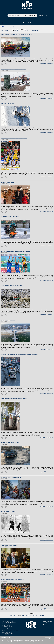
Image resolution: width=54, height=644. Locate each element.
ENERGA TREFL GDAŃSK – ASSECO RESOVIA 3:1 (13, 580)
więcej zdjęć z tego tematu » (47, 64)
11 (19, 31)
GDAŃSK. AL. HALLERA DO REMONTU (10, 443)
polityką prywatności (35, 640)
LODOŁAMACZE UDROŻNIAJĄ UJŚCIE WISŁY (12, 286)
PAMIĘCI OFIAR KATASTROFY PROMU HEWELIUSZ (13, 69)
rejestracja (45, 624)
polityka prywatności (47, 621)
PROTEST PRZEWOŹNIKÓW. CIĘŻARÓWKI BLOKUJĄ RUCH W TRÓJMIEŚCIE (20, 355)
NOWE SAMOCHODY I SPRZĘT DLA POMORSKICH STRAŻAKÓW (17, 35)
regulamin (45, 623)
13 (22, 31)
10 (17, 31)
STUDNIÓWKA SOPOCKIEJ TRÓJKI (10, 182)
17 (29, 31)
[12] (20, 31)
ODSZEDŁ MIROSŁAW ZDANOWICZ (10, 545)
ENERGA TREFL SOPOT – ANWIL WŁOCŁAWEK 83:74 (14, 138)
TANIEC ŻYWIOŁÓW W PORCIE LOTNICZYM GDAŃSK (14, 399)
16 (27, 31)
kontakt (30, 22)
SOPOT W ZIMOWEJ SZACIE (8, 320)
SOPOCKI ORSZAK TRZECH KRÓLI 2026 (11, 477)
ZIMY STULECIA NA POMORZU (9, 512)
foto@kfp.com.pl (9, 628)
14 (24, 31)
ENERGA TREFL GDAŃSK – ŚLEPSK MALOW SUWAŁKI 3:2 (15, 251)
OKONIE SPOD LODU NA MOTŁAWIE (10, 217)
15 (25, 31)
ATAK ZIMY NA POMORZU (7, 104)
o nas (24, 22)
